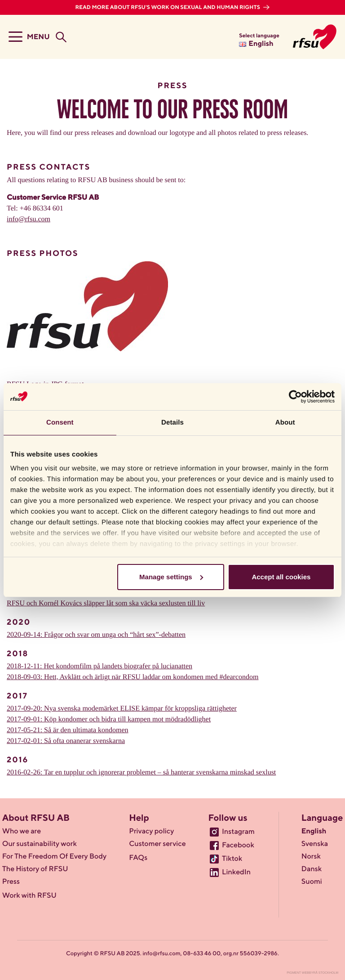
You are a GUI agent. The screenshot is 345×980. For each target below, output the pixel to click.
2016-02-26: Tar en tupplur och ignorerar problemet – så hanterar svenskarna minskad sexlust (141, 772)
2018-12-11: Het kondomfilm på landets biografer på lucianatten (100, 666)
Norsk (311, 857)
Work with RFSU (29, 896)
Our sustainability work (40, 844)
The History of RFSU (35, 869)
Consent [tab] (60, 423)
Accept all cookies (281, 577)
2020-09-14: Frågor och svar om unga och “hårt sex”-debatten (96, 635)
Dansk (312, 869)
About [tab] (285, 423)
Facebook (238, 846)
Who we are (22, 832)
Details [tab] (172, 423)
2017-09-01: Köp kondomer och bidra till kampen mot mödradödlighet (109, 719)
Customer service (157, 844)
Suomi (312, 882)
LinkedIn (236, 873)
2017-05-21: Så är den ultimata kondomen (68, 730)
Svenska (315, 844)
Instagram (238, 832)
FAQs (138, 858)
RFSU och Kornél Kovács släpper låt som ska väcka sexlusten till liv (106, 603)
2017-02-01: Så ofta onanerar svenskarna (66, 741)
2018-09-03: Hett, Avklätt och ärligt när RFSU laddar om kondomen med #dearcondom (133, 677)
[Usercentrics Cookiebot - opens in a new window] (295, 397)
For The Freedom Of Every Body (54, 857)
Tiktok (232, 859)
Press (11, 882)
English (314, 832)
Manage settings (171, 577)
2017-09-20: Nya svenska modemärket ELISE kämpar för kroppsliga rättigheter (122, 709)
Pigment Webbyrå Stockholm (312, 973)
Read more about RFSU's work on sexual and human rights (168, 8)
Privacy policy (151, 832)
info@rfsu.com (29, 219)
